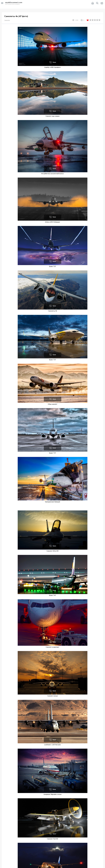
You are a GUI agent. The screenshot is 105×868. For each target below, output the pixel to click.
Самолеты (7, 20)
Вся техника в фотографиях (14, 3)
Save (54, 62)
